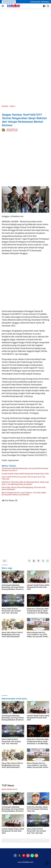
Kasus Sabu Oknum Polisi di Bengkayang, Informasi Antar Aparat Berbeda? (24, 488)
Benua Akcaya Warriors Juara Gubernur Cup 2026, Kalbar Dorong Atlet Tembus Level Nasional (24, 494)
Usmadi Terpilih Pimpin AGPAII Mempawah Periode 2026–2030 (25, 474)
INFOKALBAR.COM (12, 129)
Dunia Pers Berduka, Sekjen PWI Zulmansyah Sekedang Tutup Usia (37, 809)
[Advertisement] (25, 29)
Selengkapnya (25, 840)
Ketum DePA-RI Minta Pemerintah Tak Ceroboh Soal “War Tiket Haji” (24, 478)
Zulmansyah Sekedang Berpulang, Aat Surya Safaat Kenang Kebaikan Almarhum (25, 469)
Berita (4, 111)
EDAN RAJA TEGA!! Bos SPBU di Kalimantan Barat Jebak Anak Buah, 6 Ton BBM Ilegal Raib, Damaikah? (25, 483)
